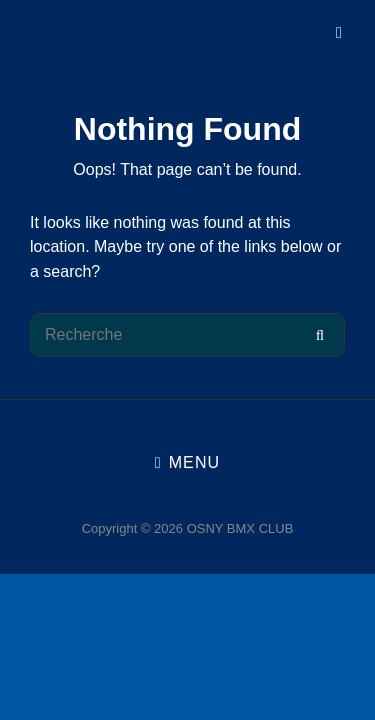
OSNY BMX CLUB (240, 528)
